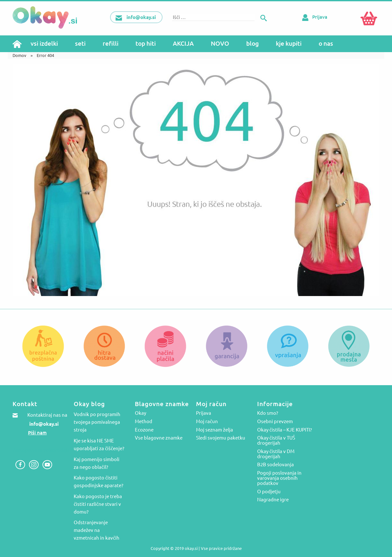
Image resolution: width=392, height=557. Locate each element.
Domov (19, 55)
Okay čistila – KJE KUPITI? (285, 430)
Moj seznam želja (215, 430)
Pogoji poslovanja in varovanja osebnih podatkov (279, 478)
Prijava (313, 17)
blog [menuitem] (252, 43)
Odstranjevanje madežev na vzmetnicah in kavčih (97, 530)
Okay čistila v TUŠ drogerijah (276, 441)
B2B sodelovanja (275, 465)
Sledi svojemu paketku (221, 438)
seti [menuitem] (80, 43)
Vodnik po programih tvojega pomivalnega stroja (97, 422)
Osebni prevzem (275, 422)
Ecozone (144, 430)
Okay (140, 413)
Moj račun (207, 422)
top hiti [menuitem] (146, 43)
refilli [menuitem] (111, 43)
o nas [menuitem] (326, 43)
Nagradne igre (273, 500)
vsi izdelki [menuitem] (44, 43)
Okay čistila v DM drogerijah (276, 454)
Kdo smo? (268, 413)
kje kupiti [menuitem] (289, 43)
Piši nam (37, 433)
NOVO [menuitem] (220, 43)
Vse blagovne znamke (159, 438)
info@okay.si (44, 424)
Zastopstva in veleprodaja (41, 450)
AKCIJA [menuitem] (183, 43)
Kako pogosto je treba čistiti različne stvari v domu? (98, 504)
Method (144, 422)
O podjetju (269, 492)
